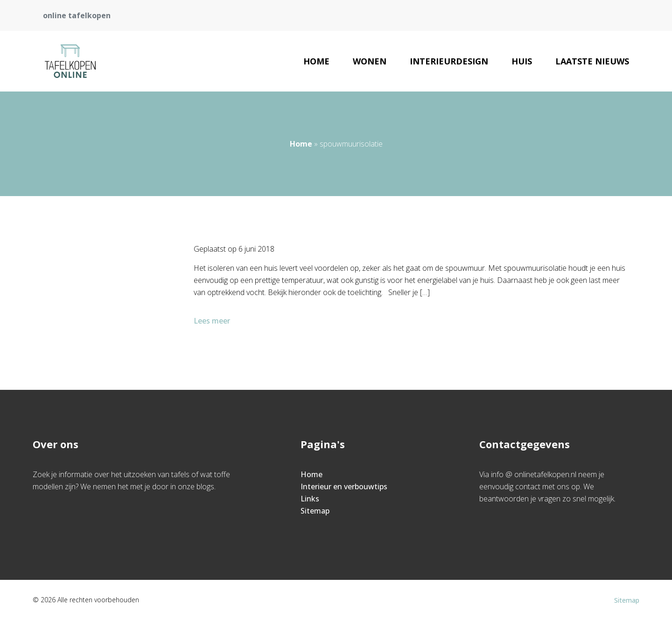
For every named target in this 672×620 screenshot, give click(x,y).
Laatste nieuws (592, 61)
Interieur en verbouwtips (344, 486)
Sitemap (315, 511)
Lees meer (213, 321)
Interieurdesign (449, 61)
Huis (522, 61)
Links (310, 499)
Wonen (370, 61)
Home (316, 61)
